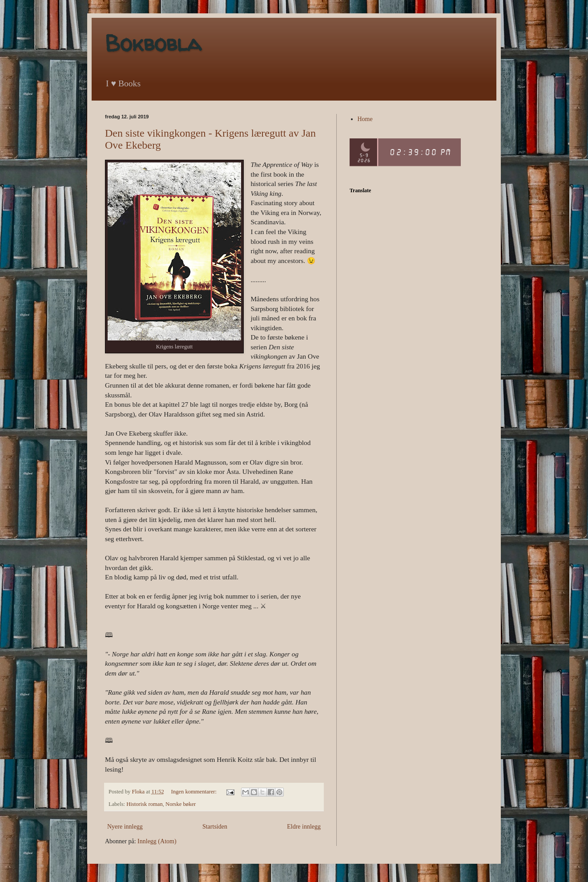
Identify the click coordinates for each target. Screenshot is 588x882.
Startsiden (215, 827)
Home (365, 119)
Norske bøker (181, 804)
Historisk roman (145, 804)
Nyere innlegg (125, 827)
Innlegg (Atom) (157, 841)
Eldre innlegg (304, 827)
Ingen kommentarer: (195, 792)
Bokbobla (153, 43)
